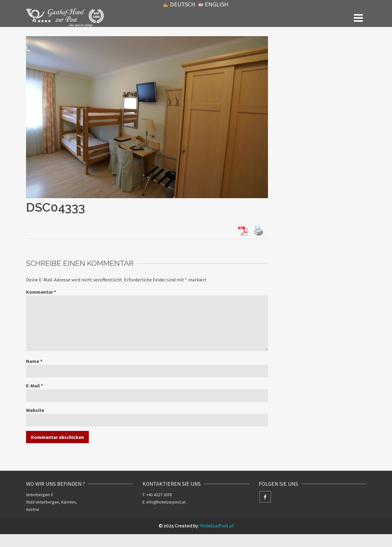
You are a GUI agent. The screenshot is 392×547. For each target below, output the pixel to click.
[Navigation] (358, 18)
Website (35, 410)
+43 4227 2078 (159, 495)
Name (34, 361)
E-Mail (34, 386)
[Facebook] (265, 497)
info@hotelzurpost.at (166, 502)
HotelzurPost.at (217, 526)
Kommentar (41, 292)
